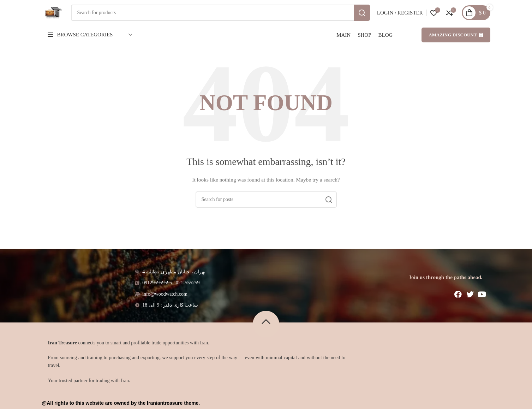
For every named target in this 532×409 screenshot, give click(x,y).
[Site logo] (59, 18)
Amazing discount (456, 46)
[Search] (226, 18)
